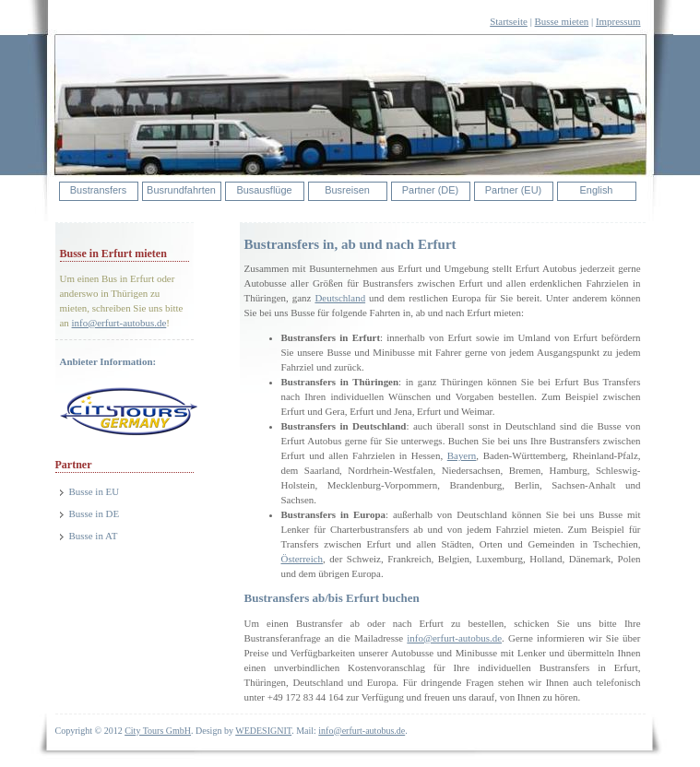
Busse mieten (562, 21)
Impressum (618, 21)
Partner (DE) (430, 190)
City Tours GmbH (158, 731)
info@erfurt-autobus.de (119, 323)
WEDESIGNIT (263, 731)
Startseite (509, 21)
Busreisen (347, 190)
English (597, 190)
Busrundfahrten (181, 190)
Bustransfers (98, 190)
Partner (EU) (513, 190)
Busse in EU (95, 491)
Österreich (303, 559)
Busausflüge (264, 190)
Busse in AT (94, 536)
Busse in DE (95, 513)
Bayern (462, 455)
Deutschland (340, 298)
